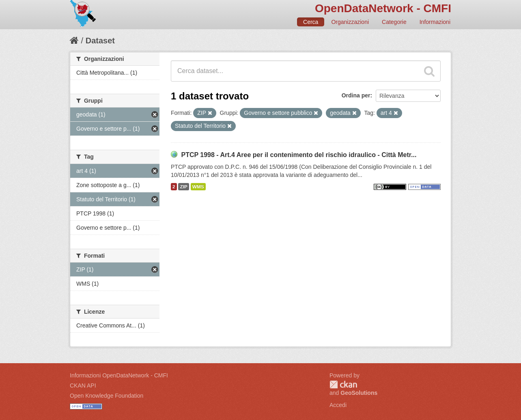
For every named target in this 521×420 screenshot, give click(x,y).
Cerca (311, 22)
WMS (198, 187)
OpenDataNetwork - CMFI (383, 8)
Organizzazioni (350, 22)
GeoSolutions (359, 393)
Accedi (338, 405)
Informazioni (435, 22)
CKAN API (83, 386)
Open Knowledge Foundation (107, 396)
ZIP (183, 187)
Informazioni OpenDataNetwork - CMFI (119, 375)
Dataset (100, 41)
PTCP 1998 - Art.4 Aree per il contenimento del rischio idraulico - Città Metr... (299, 155)
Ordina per (356, 95)
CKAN (343, 384)
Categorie (394, 22)
